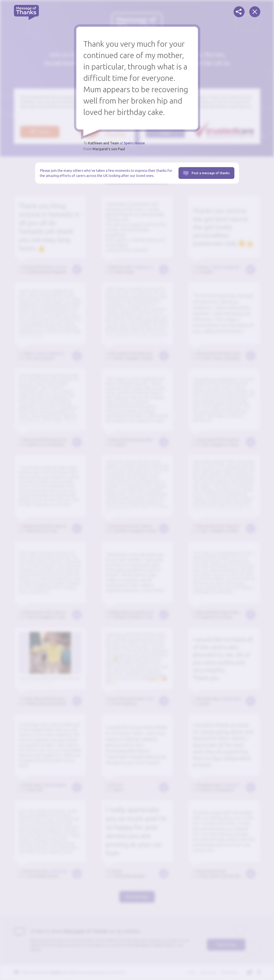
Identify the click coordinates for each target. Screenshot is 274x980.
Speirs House (134, 143)
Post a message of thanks (211, 173)
